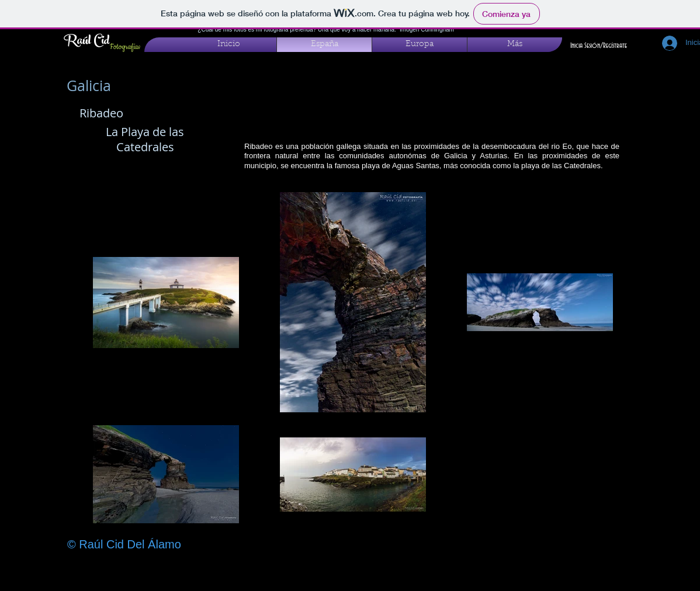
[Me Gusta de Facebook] (560, 571)
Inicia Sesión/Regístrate (599, 46)
